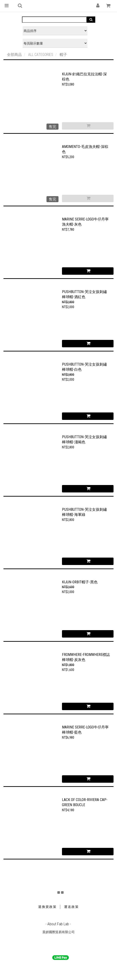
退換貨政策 (47, 907)
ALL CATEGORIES (41, 55)
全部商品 (14, 55)
